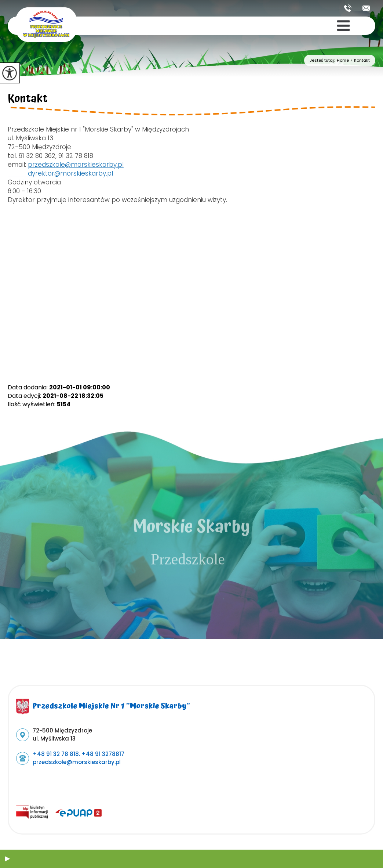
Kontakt (359, 60)
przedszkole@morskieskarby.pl (366, 8)
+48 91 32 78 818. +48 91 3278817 (348, 8)
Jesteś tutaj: (323, 60)
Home (343, 60)
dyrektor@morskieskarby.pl (60, 173)
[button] (7, 859)
